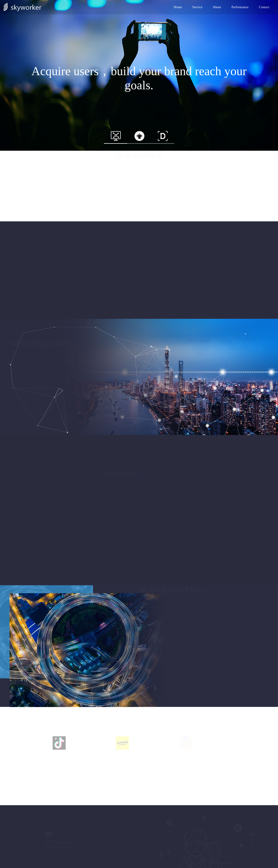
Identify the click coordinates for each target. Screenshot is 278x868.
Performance (240, 7)
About (217, 7)
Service (197, 7)
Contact (264, 7)
